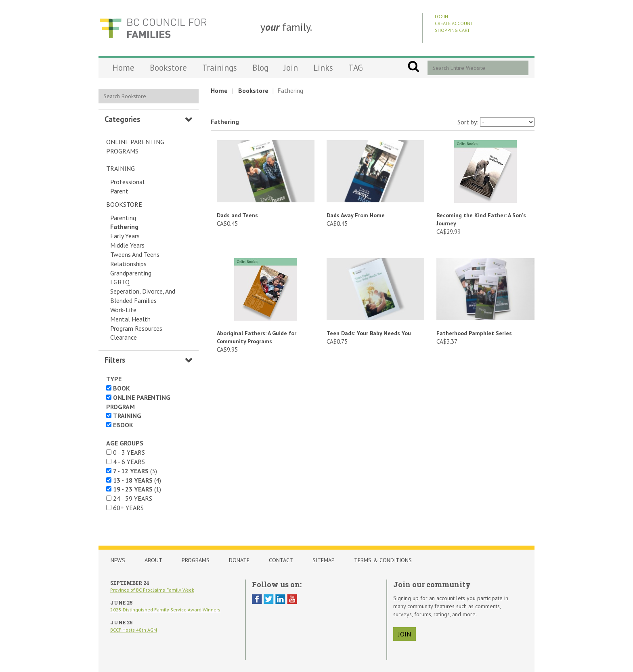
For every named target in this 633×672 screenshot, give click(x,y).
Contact (281, 560)
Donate (239, 560)
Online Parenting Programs (135, 146)
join (405, 634)
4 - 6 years (129, 462)
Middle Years (127, 245)
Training (121, 168)
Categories (122, 119)
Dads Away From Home (356, 215)
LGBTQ (120, 282)
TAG (356, 68)
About (153, 560)
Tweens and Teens (135, 254)
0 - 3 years (129, 452)
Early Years (125, 236)
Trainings (220, 68)
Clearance (124, 337)
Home (123, 68)
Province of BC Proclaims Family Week (152, 590)
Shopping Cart (452, 30)
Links (323, 68)
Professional (127, 182)
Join (291, 68)
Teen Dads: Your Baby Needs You (369, 333)
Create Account (454, 23)
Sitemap (324, 560)
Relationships (128, 264)
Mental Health (130, 319)
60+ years (128, 508)
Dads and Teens (237, 215)
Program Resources (136, 328)
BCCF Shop (153, 28)
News (118, 560)
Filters (115, 360)
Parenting (123, 218)
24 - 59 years (133, 498)
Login (441, 16)
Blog (260, 68)
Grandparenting (131, 273)
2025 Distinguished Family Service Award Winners (165, 610)
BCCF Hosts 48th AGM (134, 630)
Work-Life (123, 310)
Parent (119, 191)
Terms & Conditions (383, 560)
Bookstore (168, 68)
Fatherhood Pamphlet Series (474, 333)
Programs (196, 560)
